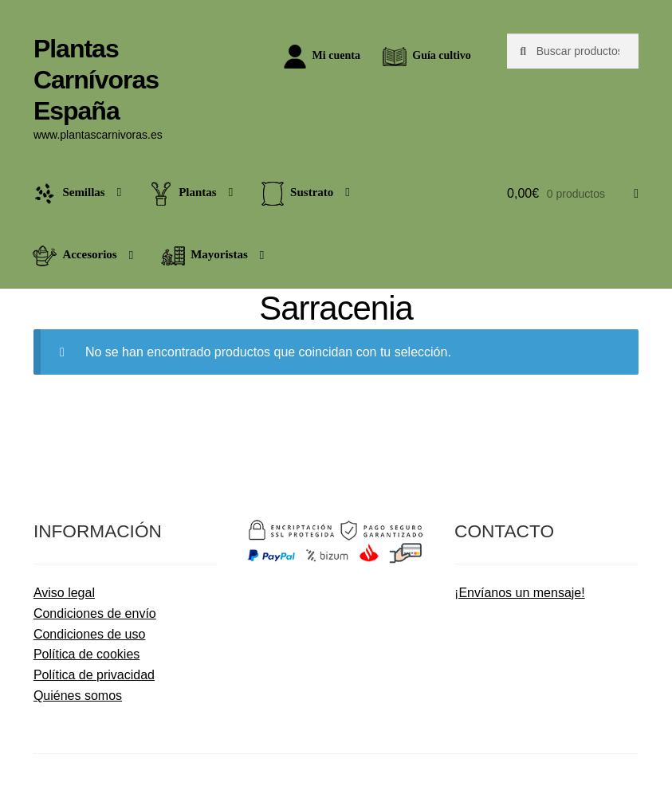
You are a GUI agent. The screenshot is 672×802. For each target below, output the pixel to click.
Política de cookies (86, 654)
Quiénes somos (78, 696)
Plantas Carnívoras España (96, 80)
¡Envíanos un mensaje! (520, 593)
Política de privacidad (94, 675)
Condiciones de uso (90, 634)
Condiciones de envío (95, 613)
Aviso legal (64, 593)
